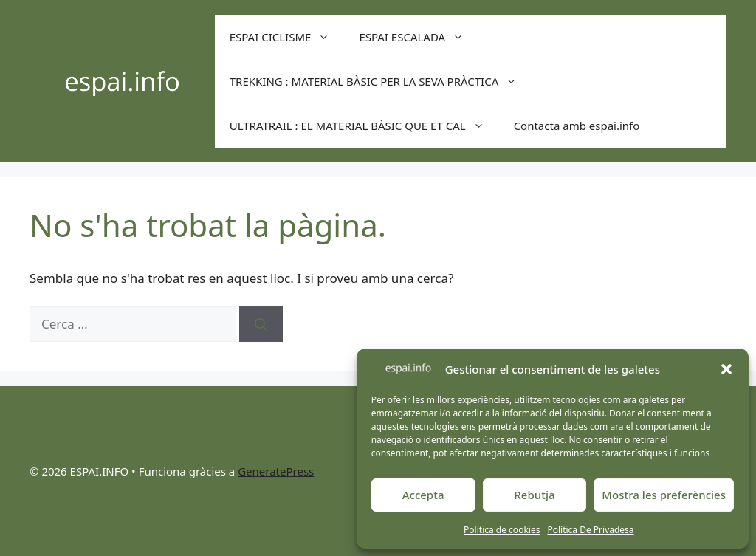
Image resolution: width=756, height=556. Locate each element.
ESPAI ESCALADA (419, 37)
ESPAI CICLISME (287, 37)
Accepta (423, 495)
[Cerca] (261, 324)
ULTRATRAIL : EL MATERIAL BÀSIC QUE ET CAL (364, 126)
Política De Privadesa (590, 530)
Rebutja (534, 495)
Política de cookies (502, 530)
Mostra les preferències (664, 495)
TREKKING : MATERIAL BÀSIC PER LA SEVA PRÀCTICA (381, 81)
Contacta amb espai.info (577, 126)
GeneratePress (276, 471)
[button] (726, 369)
